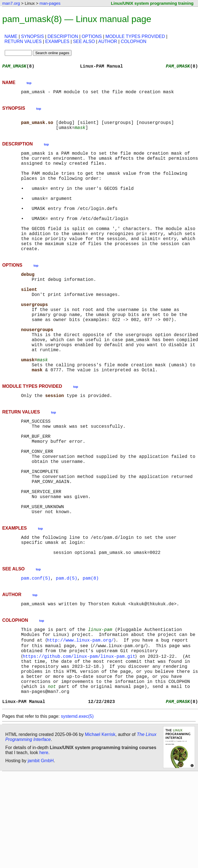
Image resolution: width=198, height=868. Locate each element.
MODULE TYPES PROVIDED (135, 36)
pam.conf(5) (36, 656)
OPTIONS (92, 36)
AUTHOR (108, 41)
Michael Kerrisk (100, 829)
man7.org (11, 3)
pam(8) (91, 656)
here (44, 847)
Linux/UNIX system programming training (152, 3)
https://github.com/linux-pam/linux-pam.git (80, 740)
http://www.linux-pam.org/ (81, 722)
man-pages (50, 3)
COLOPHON (133, 41)
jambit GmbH (41, 855)
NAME (11, 36)
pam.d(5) (67, 656)
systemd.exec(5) (77, 811)
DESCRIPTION (63, 36)
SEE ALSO (84, 41)
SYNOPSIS (32, 36)
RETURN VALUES (23, 41)
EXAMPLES (57, 41)
